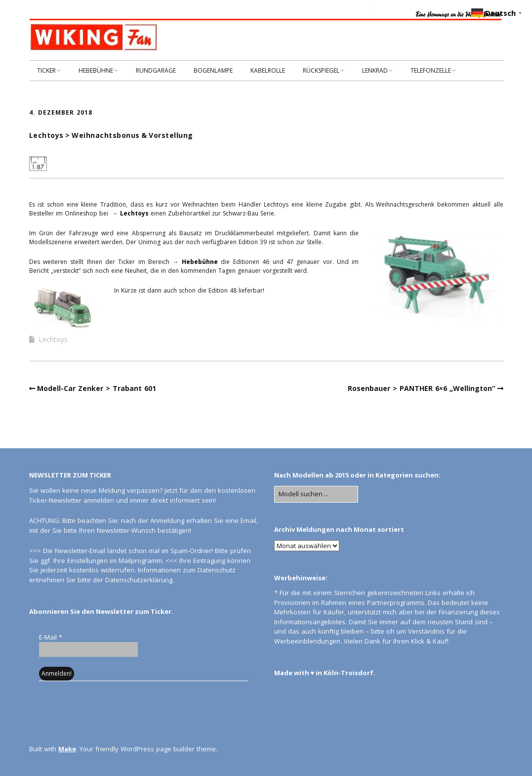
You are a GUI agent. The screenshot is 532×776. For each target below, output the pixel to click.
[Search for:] (316, 494)
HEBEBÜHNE (96, 70)
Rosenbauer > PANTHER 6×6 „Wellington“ (421, 388)
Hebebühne (200, 262)
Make (67, 749)
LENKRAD (375, 70)
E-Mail (51, 637)
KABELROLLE (268, 70)
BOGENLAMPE (213, 70)
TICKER (46, 70)
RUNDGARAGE (156, 70)
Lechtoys (134, 213)
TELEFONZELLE (431, 70)
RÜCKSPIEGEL (321, 70)
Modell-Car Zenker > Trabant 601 (97, 388)
